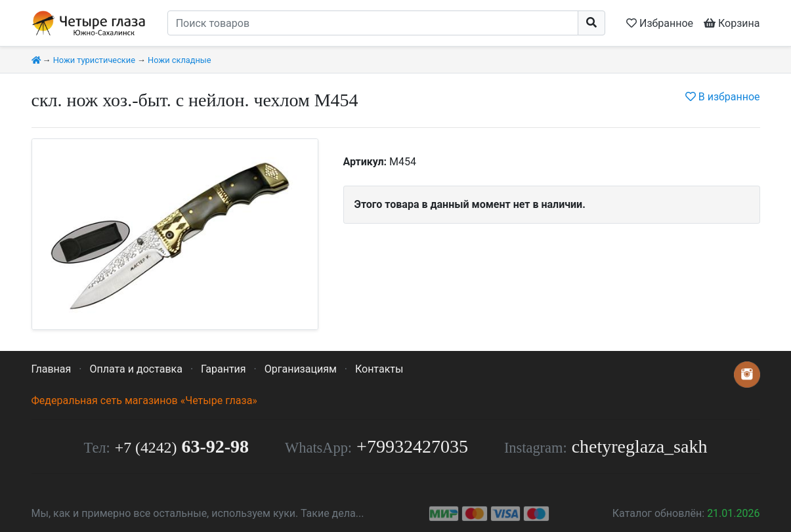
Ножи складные (179, 60)
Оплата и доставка (136, 369)
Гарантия (224, 369)
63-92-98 (182, 446)
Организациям (301, 369)
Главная (52, 369)
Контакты (379, 369)
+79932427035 (412, 446)
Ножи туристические (94, 60)
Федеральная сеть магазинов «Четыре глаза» (144, 400)
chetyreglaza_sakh (640, 446)
